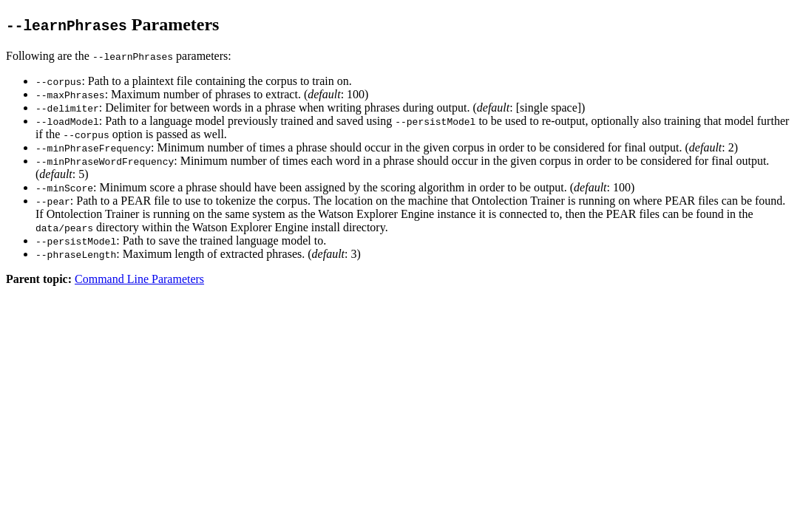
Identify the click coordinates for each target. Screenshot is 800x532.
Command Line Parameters (139, 279)
